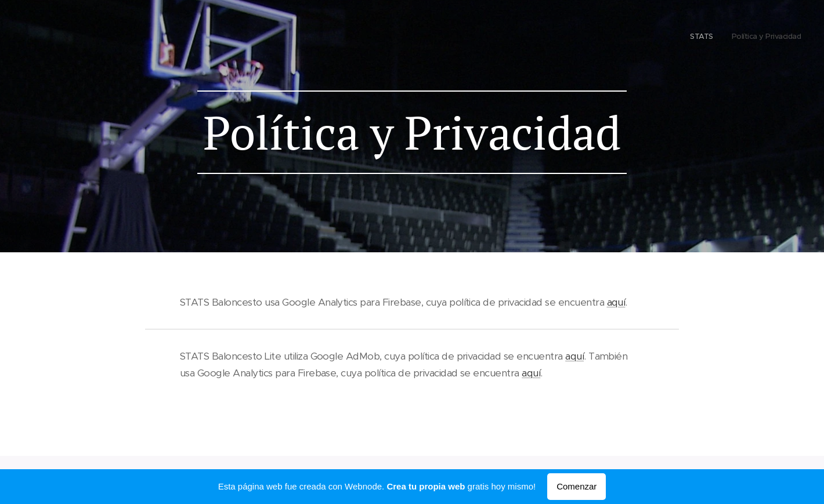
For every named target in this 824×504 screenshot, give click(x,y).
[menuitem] (785, 38)
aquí (616, 302)
